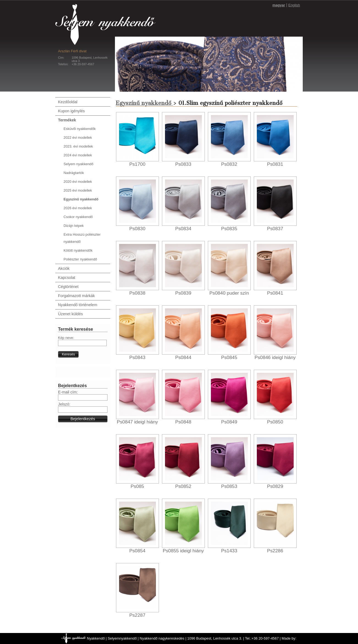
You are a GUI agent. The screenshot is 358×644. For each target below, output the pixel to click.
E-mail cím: (68, 392)
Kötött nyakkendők (78, 250)
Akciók (64, 268)
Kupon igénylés (71, 111)
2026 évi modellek (78, 208)
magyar (279, 5)
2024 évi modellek (78, 155)
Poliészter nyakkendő (80, 259)
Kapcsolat (67, 278)
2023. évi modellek (78, 146)
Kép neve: (66, 338)
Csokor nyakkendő (78, 217)
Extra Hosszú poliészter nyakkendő (82, 238)
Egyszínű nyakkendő (81, 199)
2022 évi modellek (78, 138)
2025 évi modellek (78, 190)
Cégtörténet (68, 287)
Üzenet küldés (70, 314)
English (294, 5)
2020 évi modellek (78, 182)
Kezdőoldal (68, 102)
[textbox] (82, 343)
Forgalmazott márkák (76, 296)
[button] (68, 354)
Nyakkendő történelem (78, 305)
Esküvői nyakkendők (80, 129)
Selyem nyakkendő (78, 164)
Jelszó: (64, 404)
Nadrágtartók (74, 173)
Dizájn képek (74, 226)
